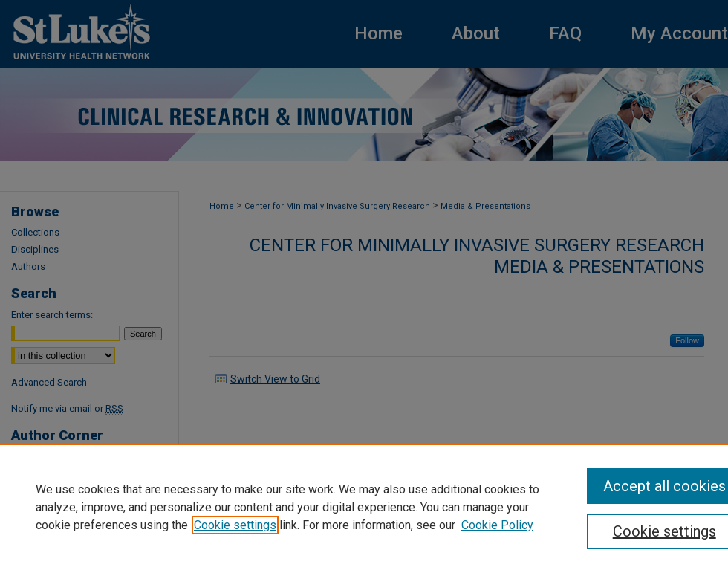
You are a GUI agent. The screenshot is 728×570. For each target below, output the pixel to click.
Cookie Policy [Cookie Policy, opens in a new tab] (497, 525)
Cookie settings (235, 525)
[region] (364, 507)
